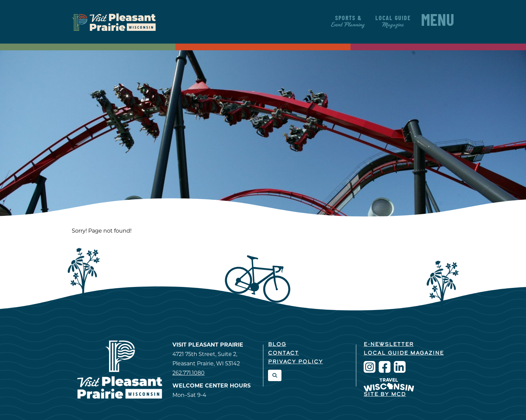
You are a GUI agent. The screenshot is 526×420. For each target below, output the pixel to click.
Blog (277, 345)
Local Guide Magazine (404, 353)
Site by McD (385, 395)
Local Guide (393, 22)
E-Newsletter (389, 345)
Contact (283, 353)
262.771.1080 (189, 373)
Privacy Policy (296, 362)
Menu (438, 22)
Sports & (348, 22)
